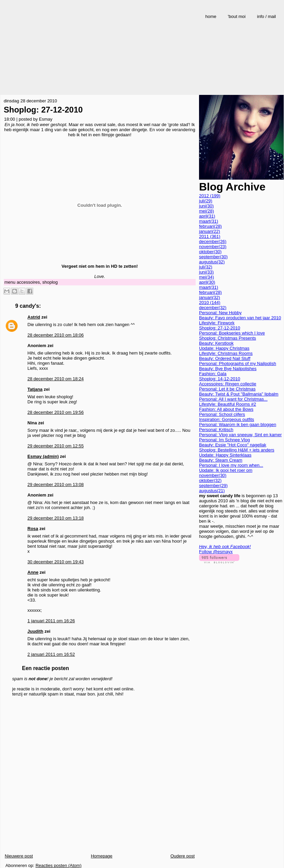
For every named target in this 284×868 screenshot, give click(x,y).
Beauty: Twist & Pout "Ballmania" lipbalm (239, 394)
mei (206, 211)
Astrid (34, 317)
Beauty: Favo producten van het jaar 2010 (240, 318)
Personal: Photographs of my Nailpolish (238, 364)
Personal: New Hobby (220, 313)
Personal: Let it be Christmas (227, 389)
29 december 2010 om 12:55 (56, 446)
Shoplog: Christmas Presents (227, 338)
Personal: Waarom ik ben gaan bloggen (238, 425)
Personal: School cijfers (222, 414)
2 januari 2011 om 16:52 (51, 654)
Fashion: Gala (213, 374)
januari (210, 231)
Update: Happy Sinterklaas (225, 455)
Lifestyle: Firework (217, 323)
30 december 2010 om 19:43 (56, 562)
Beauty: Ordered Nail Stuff (225, 358)
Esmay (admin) (43, 456)
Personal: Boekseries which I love (232, 333)
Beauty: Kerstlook (216, 343)
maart (209, 221)
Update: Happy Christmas (224, 348)
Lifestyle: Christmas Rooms (226, 353)
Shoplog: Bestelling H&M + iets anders (237, 450)
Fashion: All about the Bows (226, 409)
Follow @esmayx (216, 552)
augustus (212, 262)
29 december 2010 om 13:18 (56, 518)
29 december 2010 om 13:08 (56, 485)
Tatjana (35, 389)
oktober (210, 252)
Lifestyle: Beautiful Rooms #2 (227, 404)
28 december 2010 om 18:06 (56, 335)
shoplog (50, 282)
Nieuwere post (19, 856)
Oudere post (182, 856)
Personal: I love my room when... (231, 465)
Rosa (33, 529)
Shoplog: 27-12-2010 (43, 110)
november (213, 247)
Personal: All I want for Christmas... (233, 399)
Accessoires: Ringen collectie (228, 384)
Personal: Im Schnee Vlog (224, 440)
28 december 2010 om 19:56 (56, 412)
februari (210, 226)
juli (206, 201)
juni (206, 206)
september (213, 257)
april (207, 216)
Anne (33, 572)
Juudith (35, 631)
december (213, 241)
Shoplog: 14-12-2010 (220, 379)
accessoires (28, 282)
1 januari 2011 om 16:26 (51, 621)
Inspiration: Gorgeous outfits (227, 419)
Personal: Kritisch (216, 430)
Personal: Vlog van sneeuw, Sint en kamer (240, 435)
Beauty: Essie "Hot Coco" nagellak (233, 445)
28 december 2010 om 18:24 (56, 379)
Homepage (102, 856)
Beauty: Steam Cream (221, 460)
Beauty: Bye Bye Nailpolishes (228, 369)
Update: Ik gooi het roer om (226, 470)
